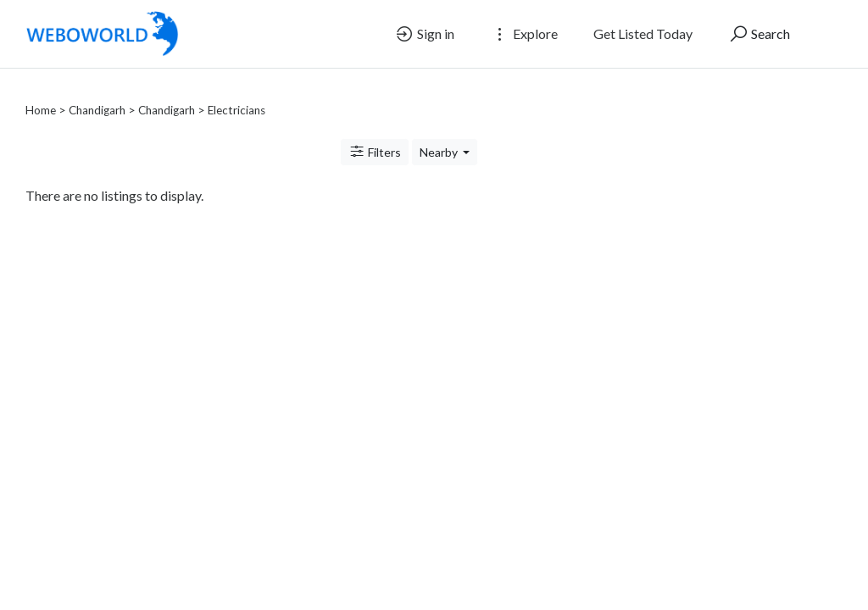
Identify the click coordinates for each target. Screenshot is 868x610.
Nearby (440, 132)
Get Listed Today (643, 33)
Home (41, 90)
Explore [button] (524, 34)
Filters (375, 131)
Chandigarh (97, 90)
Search (759, 34)
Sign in (424, 34)
